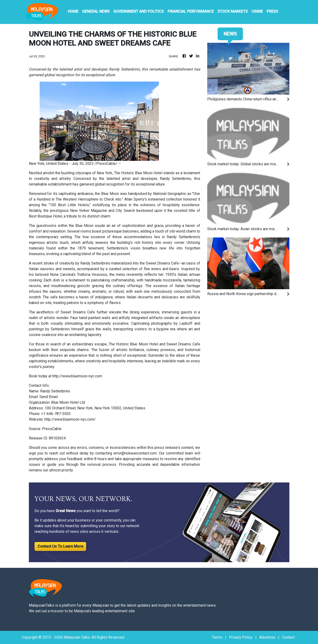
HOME (73, 11)
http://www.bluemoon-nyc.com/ (70, 419)
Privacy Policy (241, 637)
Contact (288, 637)
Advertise (267, 637)
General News (96, 11)
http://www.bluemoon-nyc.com (77, 376)
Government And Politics (139, 11)
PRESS (272, 11)
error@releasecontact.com (135, 453)
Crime (257, 11)
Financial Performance (191, 11)
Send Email (49, 397)
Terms (217, 637)
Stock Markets (233, 11)
